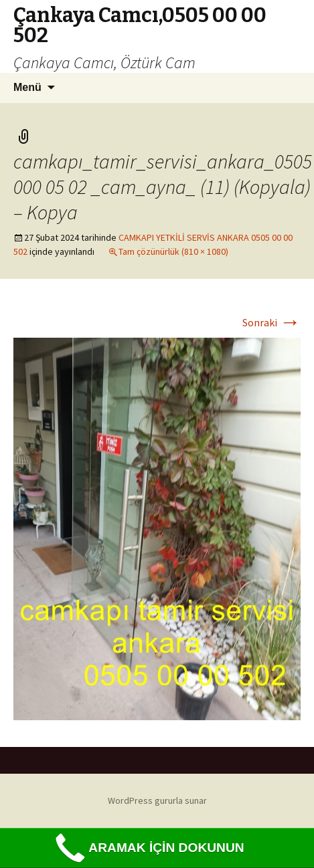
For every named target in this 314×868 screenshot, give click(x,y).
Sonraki (271, 322)
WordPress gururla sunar (157, 800)
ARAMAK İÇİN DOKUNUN (148, 848)
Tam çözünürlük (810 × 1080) (173, 251)
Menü (27, 87)
